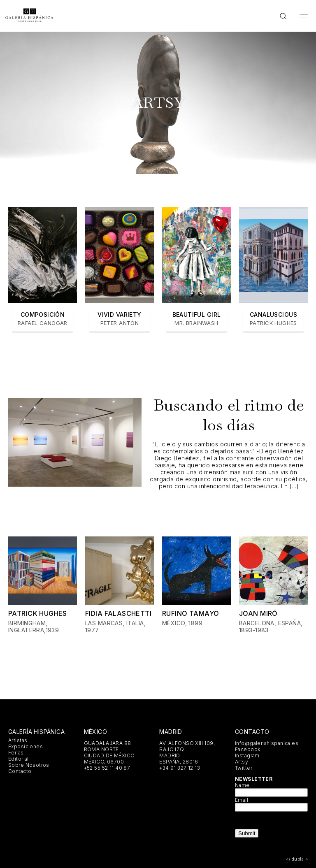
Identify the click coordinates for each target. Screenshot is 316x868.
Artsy (242, 762)
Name (242, 785)
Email (242, 800)
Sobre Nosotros (29, 765)
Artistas (18, 740)
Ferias (16, 753)
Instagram (247, 755)
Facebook (247, 749)
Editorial (19, 759)
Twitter (244, 768)
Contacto (20, 771)
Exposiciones (26, 746)
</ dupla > (297, 859)
